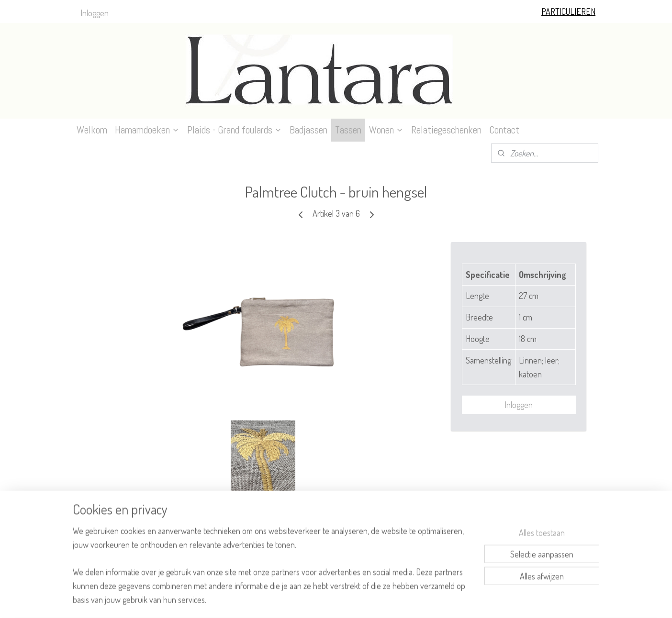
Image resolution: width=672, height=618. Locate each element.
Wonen (386, 130)
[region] (273, 571)
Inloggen (95, 13)
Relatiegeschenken (446, 130)
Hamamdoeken (147, 130)
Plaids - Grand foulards (235, 130)
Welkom (92, 130)
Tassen (348, 130)
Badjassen (308, 130)
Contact (504, 130)
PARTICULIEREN (568, 11)
